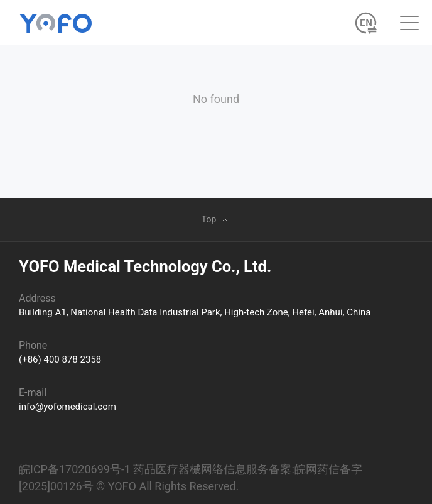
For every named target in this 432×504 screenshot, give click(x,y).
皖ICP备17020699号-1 (75, 469)
